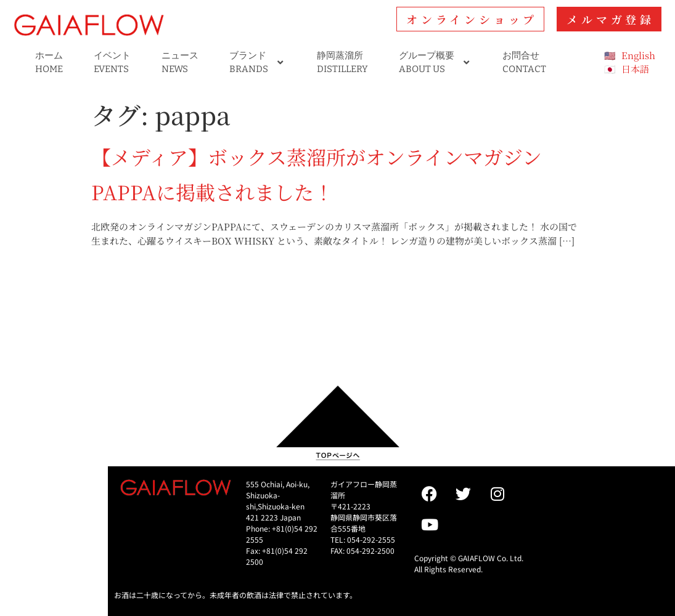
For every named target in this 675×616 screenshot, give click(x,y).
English (638, 55)
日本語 (635, 69)
